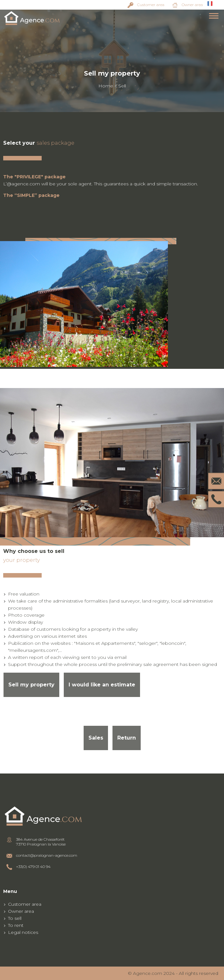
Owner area (192, 5)
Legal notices (23, 932)
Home (106, 86)
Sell (122, 86)
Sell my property (31, 685)
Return (127, 738)
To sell (15, 918)
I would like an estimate (102, 685)
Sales (96, 738)
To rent (16, 925)
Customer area (151, 5)
